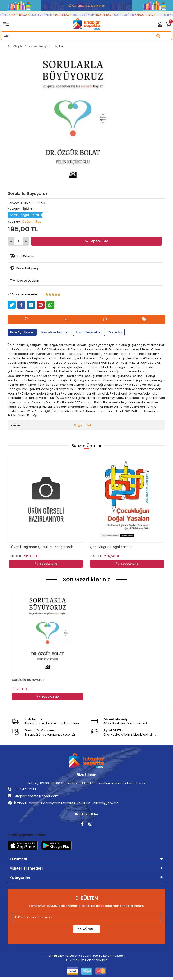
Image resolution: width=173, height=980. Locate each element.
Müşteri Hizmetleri (26, 868)
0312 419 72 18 (22, 789)
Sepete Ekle (96, 241)
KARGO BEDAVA (23, 15)
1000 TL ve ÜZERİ (44, 15)
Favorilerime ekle (22, 294)
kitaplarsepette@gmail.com (33, 796)
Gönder (87, 929)
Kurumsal (18, 859)
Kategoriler (20, 878)
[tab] (22, 332)
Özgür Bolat (82, 425)
